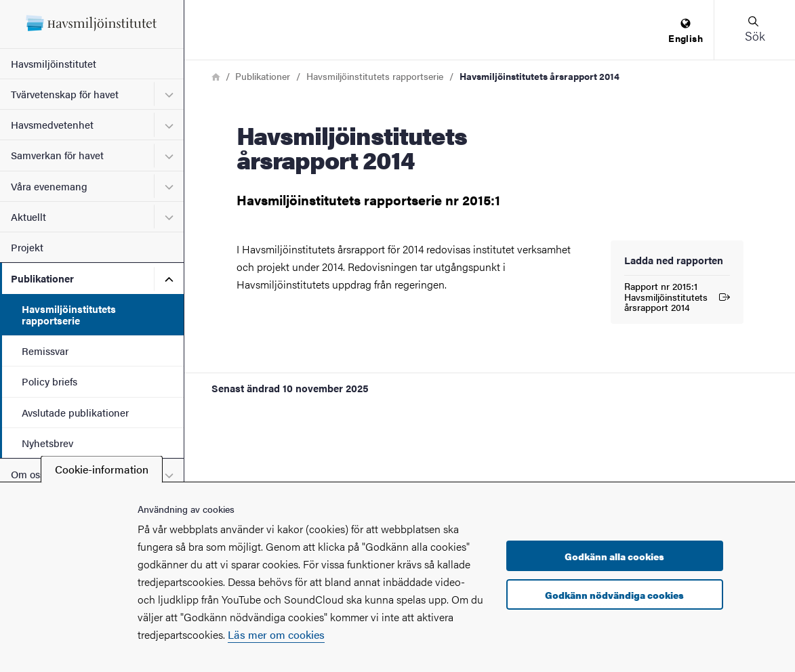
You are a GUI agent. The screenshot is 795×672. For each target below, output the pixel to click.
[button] (754, 30)
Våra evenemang (49, 186)
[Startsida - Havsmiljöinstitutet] (92, 24)
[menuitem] (686, 31)
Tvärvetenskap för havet (65, 94)
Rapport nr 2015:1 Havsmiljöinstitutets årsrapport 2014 (677, 297)
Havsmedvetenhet (52, 124)
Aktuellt (28, 216)
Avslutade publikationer (75, 412)
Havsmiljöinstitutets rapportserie (69, 314)
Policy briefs (49, 381)
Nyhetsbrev (47, 443)
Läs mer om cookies (276, 634)
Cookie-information (102, 469)
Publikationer (42, 278)
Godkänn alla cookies (614, 556)
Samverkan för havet (57, 155)
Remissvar (45, 351)
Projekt (27, 247)
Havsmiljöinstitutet (54, 63)
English (686, 31)
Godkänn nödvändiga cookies (614, 595)
